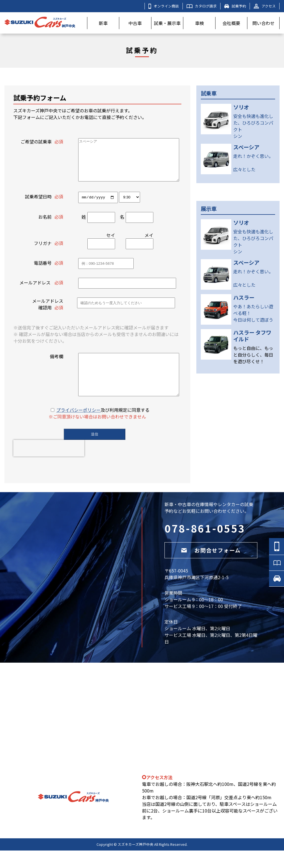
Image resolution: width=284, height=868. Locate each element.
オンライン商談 (164, 6)
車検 (199, 23)
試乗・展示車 (167, 23)
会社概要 (231, 23)
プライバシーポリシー (78, 427)
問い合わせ (263, 23)
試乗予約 (235, 6)
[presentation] (49, 466)
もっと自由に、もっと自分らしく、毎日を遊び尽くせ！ (253, 355)
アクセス (265, 6)
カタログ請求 (201, 6)
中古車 (135, 23)
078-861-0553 (205, 546)
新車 (103, 23)
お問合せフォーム (211, 568)
